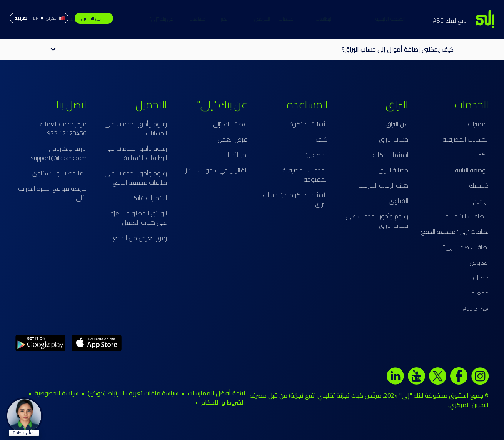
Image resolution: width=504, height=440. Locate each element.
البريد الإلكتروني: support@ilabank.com (59, 153)
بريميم (481, 201)
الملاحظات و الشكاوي (59, 173)
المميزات (478, 124)
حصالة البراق (393, 170)
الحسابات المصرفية (466, 139)
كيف (322, 139)
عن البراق (397, 124)
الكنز (259, 19)
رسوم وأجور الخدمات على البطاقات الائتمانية (136, 153)
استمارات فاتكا (149, 198)
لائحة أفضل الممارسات (216, 393)
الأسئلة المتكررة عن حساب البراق (295, 199)
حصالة (481, 278)
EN (36, 18)
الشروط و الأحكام (223, 402)
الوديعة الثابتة (472, 170)
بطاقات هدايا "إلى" (466, 247)
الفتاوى (398, 201)
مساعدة (163, 19)
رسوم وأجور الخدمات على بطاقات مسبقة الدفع (136, 178)
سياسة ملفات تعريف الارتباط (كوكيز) (133, 393)
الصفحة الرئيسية (356, 19)
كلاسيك (479, 185)
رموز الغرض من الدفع (140, 238)
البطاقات (290, 19)
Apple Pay (476, 308)
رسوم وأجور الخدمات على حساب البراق (377, 221)
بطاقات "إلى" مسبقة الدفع (455, 232)
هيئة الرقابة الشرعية (383, 185)
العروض (228, 19)
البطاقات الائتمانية (467, 216)
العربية (22, 18)
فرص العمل (232, 139)
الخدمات (321, 19)
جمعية (480, 293)
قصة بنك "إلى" (229, 124)
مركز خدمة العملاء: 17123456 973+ (63, 128)
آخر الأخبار (237, 155)
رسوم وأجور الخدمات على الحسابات (136, 128)
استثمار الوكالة (390, 155)
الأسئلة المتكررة (309, 124)
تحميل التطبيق (94, 18)
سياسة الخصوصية (57, 393)
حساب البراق (394, 139)
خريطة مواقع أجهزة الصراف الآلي (52, 193)
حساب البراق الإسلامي (122, 19)
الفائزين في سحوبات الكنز (216, 170)
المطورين (316, 155)
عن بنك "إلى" (195, 19)
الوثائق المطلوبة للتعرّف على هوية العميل (137, 218)
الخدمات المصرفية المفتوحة (305, 175)
